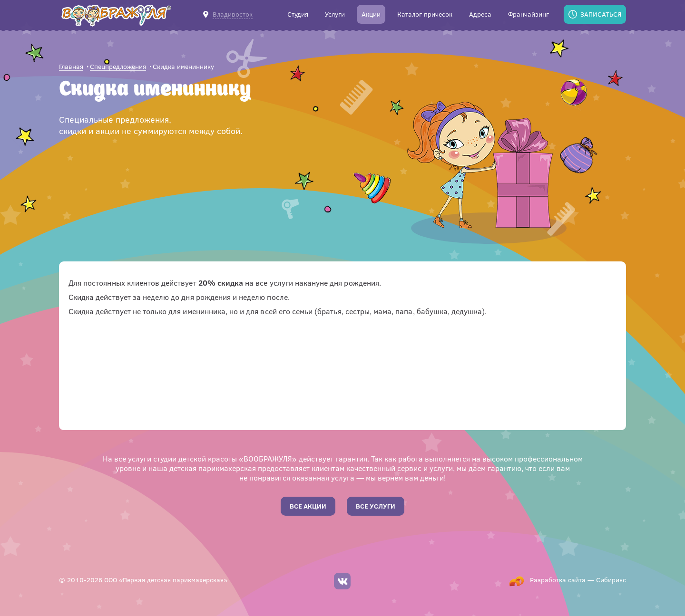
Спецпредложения (118, 67)
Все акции (308, 506)
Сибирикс (611, 580)
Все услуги (376, 506)
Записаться (601, 14)
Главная (71, 67)
